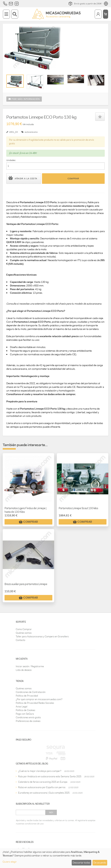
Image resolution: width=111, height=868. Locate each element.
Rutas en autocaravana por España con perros (42, 787)
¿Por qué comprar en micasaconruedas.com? (39, 699)
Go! (51, 812)
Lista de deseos (24, 670)
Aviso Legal (22, 707)
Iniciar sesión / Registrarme (30, 666)
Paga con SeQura (25, 714)
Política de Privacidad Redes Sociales (35, 703)
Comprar (73, 179)
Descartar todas (81, 863)
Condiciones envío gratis (28, 717)
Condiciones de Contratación (31, 692)
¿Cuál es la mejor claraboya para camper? (40, 771)
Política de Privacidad (27, 696)
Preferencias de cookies (28, 721)
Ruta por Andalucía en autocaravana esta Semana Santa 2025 (50, 776)
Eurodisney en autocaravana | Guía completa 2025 (44, 793)
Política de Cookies (25, 710)
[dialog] (55, 858)
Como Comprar (24, 629)
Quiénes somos (24, 633)
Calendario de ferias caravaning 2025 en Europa (43, 782)
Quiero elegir (10, 862)
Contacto (20, 640)
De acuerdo (100, 863)
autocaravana (31, 132)
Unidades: (11, 160)
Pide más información (24, 99)
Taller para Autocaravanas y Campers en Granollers (42, 637)
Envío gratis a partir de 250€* (85, 4)
